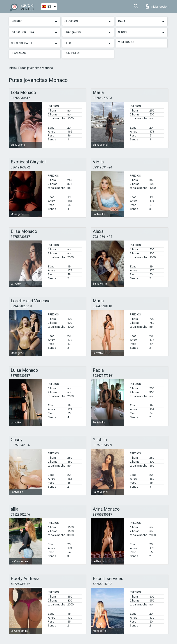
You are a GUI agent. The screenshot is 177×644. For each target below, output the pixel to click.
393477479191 (103, 376)
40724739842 (20, 584)
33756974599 (102, 445)
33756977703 (102, 98)
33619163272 (20, 167)
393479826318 (21, 306)
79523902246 (20, 515)
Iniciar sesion (157, 6)
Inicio (13, 68)
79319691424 (102, 167)
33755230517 (20, 98)
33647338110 (102, 306)
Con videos (73, 53)
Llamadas (18, 53)
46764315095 (102, 584)
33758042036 (20, 445)
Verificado (126, 42)
